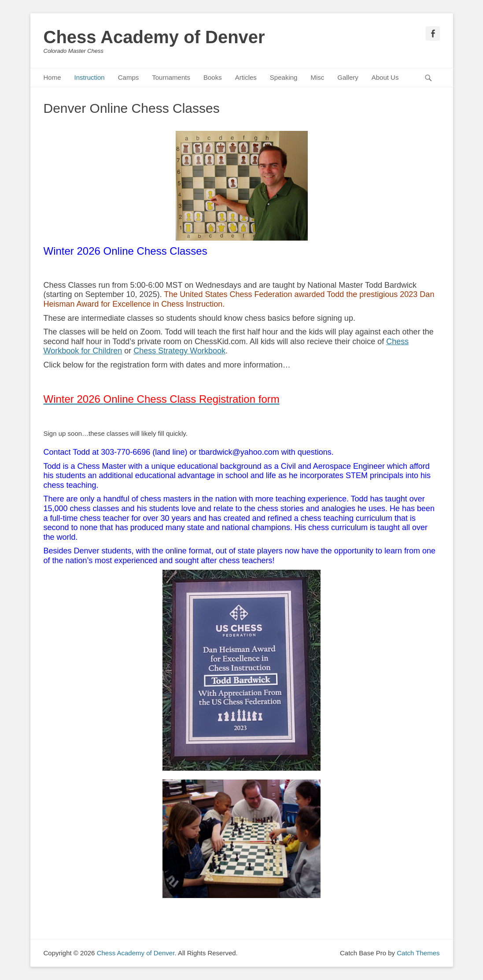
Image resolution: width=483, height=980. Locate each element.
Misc (317, 77)
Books (213, 77)
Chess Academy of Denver (154, 37)
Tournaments (171, 77)
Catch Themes (418, 953)
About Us (385, 77)
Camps (129, 77)
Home (52, 77)
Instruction (90, 77)
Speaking (284, 77)
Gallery (348, 77)
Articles (246, 77)
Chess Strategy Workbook (179, 351)
